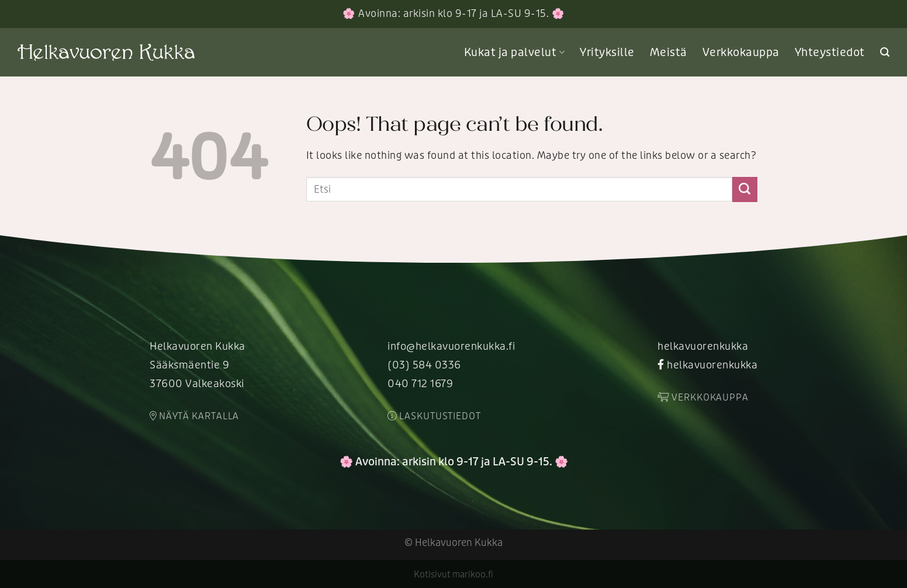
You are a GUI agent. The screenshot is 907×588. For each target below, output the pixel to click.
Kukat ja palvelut (514, 53)
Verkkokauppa (741, 53)
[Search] (885, 52)
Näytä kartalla (194, 416)
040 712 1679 (420, 384)
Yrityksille (607, 53)
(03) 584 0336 (424, 365)
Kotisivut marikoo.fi (453, 575)
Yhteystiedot (830, 53)
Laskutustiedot (434, 416)
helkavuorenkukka (703, 347)
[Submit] (745, 189)
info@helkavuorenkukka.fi (451, 347)
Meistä (669, 53)
